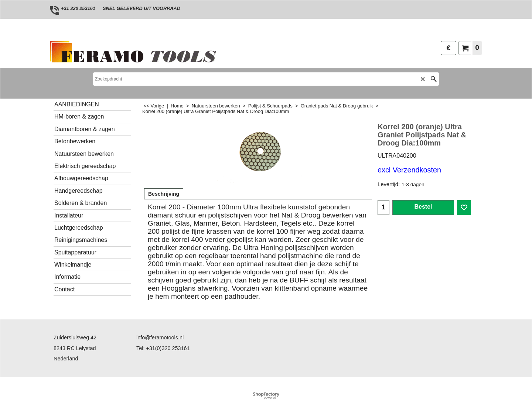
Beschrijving (164, 194)
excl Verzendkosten (409, 170)
